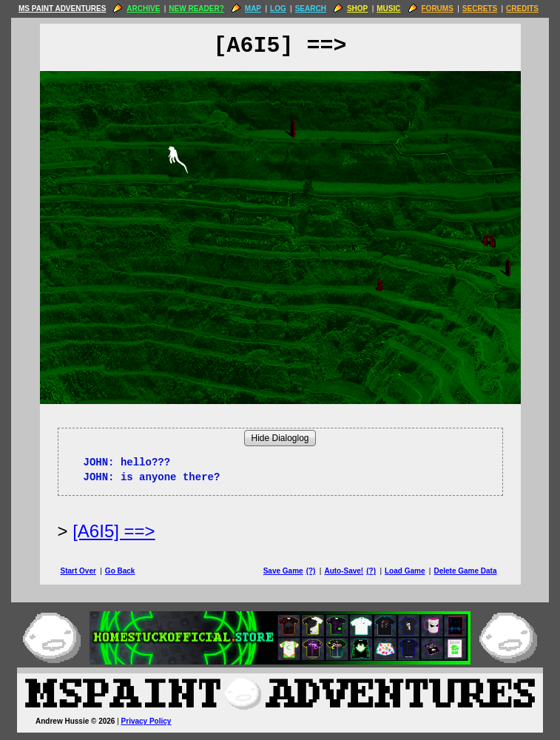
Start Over (78, 571)
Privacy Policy (146, 721)
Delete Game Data (465, 571)
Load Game (405, 571)
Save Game (283, 571)
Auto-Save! (344, 571)
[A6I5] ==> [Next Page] (114, 531)
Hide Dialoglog (280, 438)
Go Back (120, 571)
